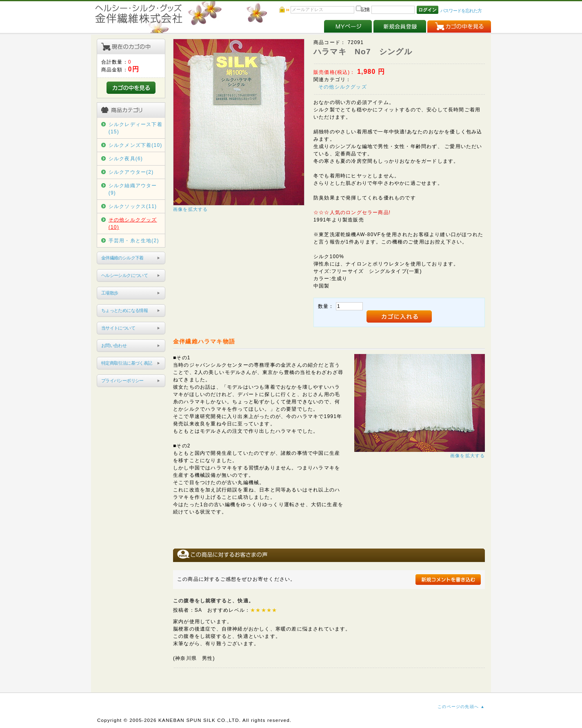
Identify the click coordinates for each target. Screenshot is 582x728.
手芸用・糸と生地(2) (134, 241)
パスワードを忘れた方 (461, 11)
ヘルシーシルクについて (124, 275)
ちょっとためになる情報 (124, 310)
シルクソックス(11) (133, 206)
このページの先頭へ (458, 707)
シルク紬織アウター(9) (133, 189)
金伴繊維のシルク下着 (122, 258)
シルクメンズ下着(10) (136, 145)
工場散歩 (110, 293)
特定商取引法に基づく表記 (127, 363)
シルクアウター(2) (131, 172)
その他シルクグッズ (343, 87)
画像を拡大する (190, 209)
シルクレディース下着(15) (136, 128)
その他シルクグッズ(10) (133, 223)
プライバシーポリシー (122, 381)
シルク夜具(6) (126, 159)
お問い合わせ (114, 345)
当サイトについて (118, 328)
